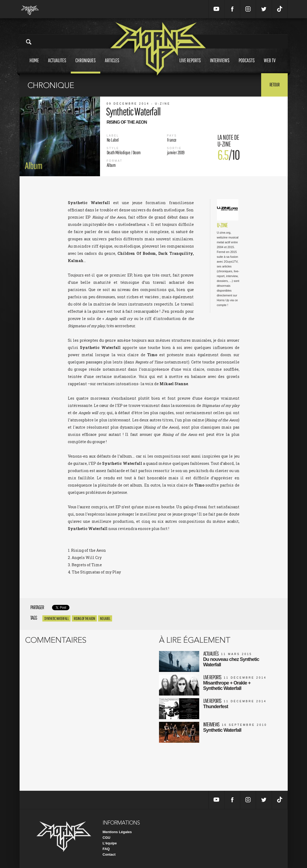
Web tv (270, 65)
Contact (109, 854)
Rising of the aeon (84, 618)
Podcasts (247, 65)
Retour (274, 84)
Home (34, 65)
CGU (107, 838)
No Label (105, 618)
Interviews (220, 65)
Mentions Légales (117, 832)
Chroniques (86, 65)
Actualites (57, 65)
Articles (112, 65)
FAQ (106, 849)
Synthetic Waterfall (57, 618)
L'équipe (110, 843)
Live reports (190, 65)
